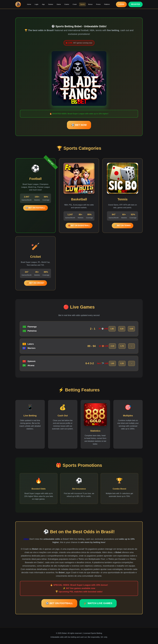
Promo (98, 4)
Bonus (90, 4)
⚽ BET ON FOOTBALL (35, 208)
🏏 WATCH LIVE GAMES (98, 603)
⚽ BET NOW (79, 125)
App (44, 4)
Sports (82, 4)
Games (51, 4)
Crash (75, 4)
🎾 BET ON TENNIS (123, 226)
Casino (67, 4)
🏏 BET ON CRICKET (35, 283)
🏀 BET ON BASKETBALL (79, 226)
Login (37, 4)
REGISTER (136, 4)
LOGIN (121, 4)
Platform (106, 4)
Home (30, 4)
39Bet (26, 539)
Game (59, 4)
